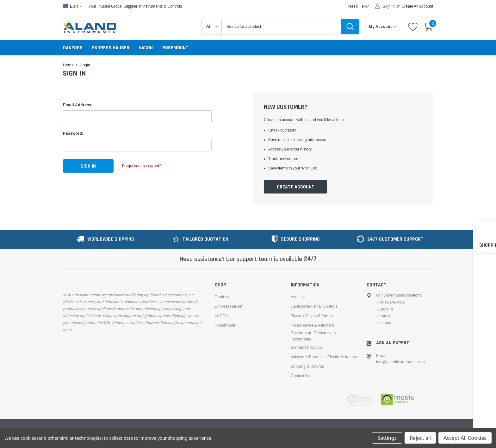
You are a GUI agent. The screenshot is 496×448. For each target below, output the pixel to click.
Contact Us (300, 376)
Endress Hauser (111, 48)
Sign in (389, 6)
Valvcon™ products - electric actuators (324, 357)
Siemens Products (307, 347)
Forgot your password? (144, 166)
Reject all (420, 438)
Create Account (296, 187)
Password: (73, 133)
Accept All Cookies (465, 438)
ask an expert (393, 343)
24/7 (310, 259)
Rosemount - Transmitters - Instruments (314, 336)
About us (298, 297)
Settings (387, 438)
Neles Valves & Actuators (312, 325)
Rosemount (175, 48)
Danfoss (73, 48)
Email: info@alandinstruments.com (400, 359)
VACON (146, 48)
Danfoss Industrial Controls (314, 306)
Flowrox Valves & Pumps (312, 316)
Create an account (417, 6)
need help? (359, 6)
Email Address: (78, 105)
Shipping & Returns (307, 366)
